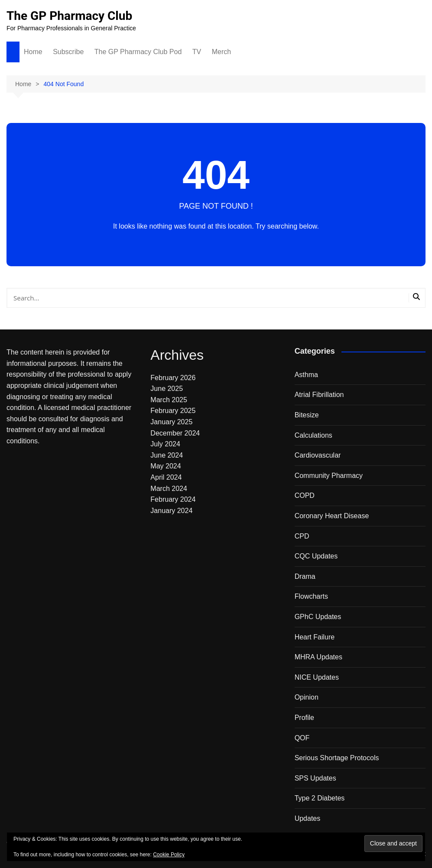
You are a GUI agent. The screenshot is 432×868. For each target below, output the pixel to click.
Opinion (307, 697)
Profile (304, 718)
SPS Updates (315, 778)
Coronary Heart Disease (332, 516)
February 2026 (173, 378)
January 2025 (171, 422)
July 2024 (165, 444)
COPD (305, 495)
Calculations (313, 435)
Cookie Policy (169, 855)
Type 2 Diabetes (320, 798)
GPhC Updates (318, 617)
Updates (308, 818)
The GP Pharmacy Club (69, 16)
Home (33, 52)
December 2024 (175, 433)
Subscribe (68, 52)
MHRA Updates (318, 657)
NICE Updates (317, 677)
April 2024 (166, 477)
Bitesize (307, 415)
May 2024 (166, 466)
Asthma (306, 375)
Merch (221, 52)
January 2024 (171, 511)
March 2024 (169, 489)
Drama (305, 576)
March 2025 (169, 400)
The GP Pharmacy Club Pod (138, 52)
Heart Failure (315, 637)
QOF (302, 738)
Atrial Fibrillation (319, 395)
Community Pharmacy (329, 476)
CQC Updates (316, 556)
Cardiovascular (318, 455)
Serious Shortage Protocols (337, 758)
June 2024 (167, 455)
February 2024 (173, 499)
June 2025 (167, 389)
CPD (302, 536)
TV (197, 52)
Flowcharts (311, 596)
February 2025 (173, 411)
